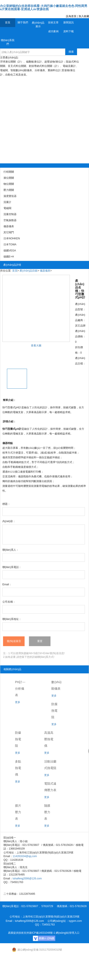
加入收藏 (84, 16)
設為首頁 (71, 16)
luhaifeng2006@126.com (27, 879)
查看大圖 (36, 346)
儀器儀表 (45, 271)
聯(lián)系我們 (8, 42)
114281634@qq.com (25, 856)
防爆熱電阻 (18, 739)
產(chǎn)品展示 (38, 25)
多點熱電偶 (18, 768)
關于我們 (23, 23)
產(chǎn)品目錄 (29, 271)
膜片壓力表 (18, 812)
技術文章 (53, 23)
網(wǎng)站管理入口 (68, 933)
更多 (18, 702)
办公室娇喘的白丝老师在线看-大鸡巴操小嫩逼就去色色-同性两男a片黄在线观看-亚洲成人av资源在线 (44, 7)
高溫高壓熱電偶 (49, 739)
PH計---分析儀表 (20, 689)
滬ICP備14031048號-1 (42, 933)
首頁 (8, 23)
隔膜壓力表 (47, 812)
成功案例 (53, 31)
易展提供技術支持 (18, 933)
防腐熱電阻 (54, 711)
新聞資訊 (69, 23)
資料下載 (69, 31)
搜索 (71, 52)
